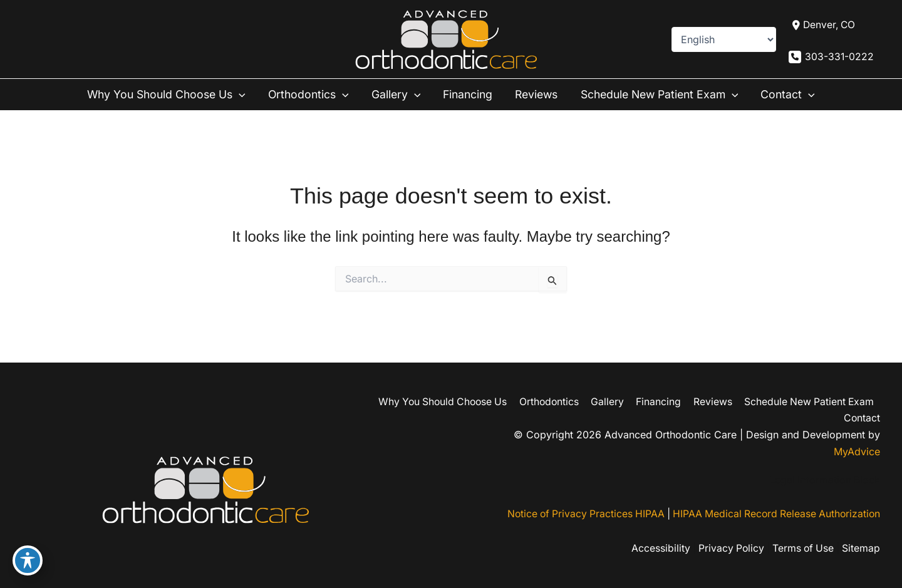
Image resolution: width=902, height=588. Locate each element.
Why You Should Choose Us (158, 95)
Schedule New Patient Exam (666, 95)
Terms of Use (801, 549)
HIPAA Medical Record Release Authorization (774, 515)
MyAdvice (857, 451)
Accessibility (654, 549)
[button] (234, 95)
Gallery (393, 95)
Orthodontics (304, 95)
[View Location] (823, 25)
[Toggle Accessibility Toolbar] (28, 560)
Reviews (538, 95)
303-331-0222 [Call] (839, 57)
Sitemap (861, 549)
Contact (799, 95)
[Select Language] (723, 39)
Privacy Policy (726, 549)
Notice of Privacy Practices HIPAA (578, 515)
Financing (467, 95)
